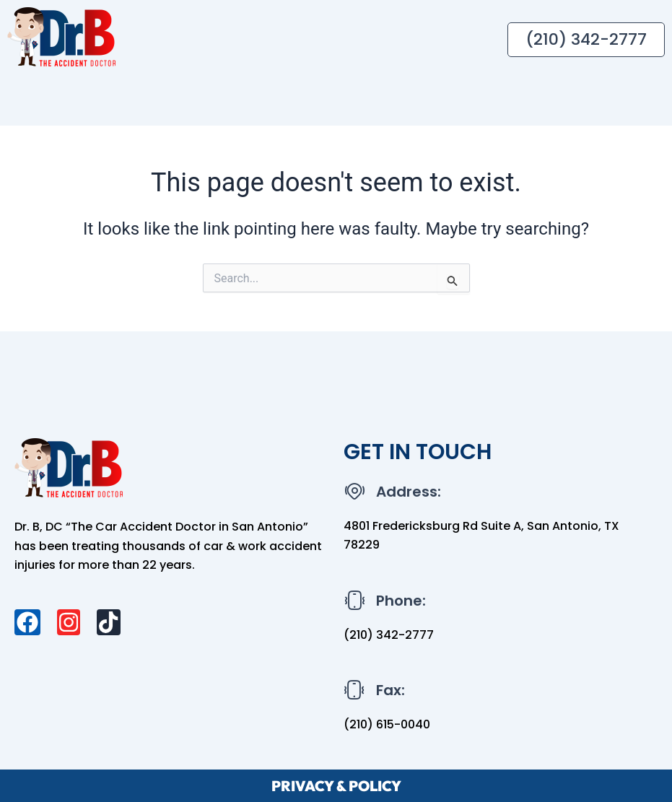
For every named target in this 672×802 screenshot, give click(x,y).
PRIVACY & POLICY (336, 785)
